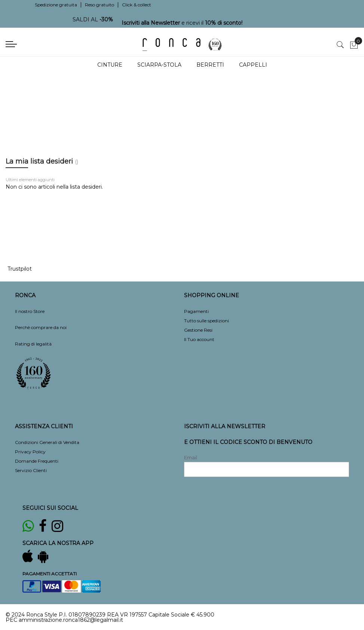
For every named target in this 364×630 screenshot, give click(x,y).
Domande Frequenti (37, 461)
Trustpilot (20, 269)
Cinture (110, 65)
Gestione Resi (198, 330)
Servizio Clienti (31, 470)
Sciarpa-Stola (159, 65)
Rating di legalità (33, 344)
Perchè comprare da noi (41, 327)
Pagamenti (196, 311)
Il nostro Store (30, 311)
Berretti (210, 65)
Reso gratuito (100, 5)
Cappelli (253, 65)
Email (191, 457)
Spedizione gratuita (56, 5)
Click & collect (137, 5)
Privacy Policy (30, 452)
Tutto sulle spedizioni (207, 321)
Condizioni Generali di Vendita (47, 442)
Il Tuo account (199, 339)
